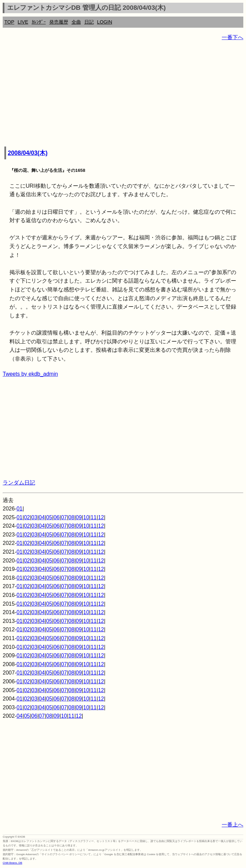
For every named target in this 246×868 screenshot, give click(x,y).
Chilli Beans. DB (12, 863)
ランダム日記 (19, 483)
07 (64, 517)
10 (86, 517)
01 (20, 509)
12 (101, 517)
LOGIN (105, 22)
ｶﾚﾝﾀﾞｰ (39, 22)
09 (79, 517)
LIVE (23, 22)
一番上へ (233, 825)
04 (42, 517)
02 (27, 517)
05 (49, 517)
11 (93, 517)
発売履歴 (59, 22)
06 (57, 517)
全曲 (76, 22)
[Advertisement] (123, 95)
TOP (9, 22)
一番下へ (233, 37)
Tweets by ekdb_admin (30, 374)
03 (34, 517)
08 (72, 517)
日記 (89, 22)
